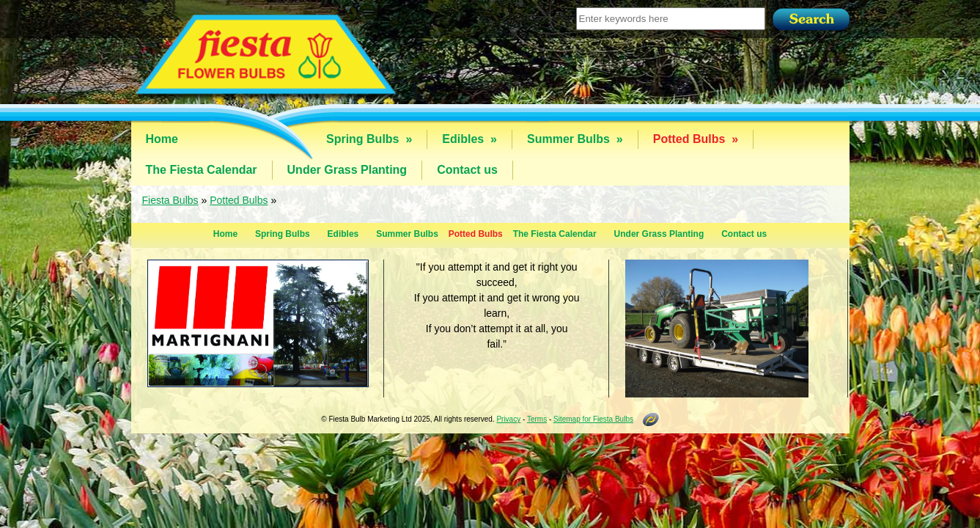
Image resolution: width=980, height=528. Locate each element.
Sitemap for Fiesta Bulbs (593, 419)
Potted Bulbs (696, 139)
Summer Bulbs (575, 139)
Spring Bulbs (369, 139)
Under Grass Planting (347, 170)
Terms (537, 419)
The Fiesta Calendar (202, 170)
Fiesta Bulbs (170, 200)
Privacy (508, 419)
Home (162, 139)
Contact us (467, 170)
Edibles (469, 139)
